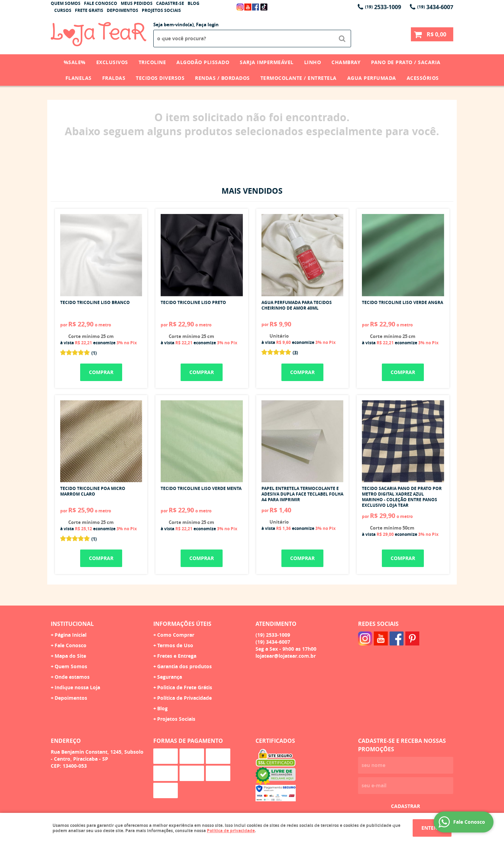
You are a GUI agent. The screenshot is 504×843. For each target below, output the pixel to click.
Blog (194, 3)
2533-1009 (383, 7)
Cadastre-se (170, 3)
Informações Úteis (182, 624)
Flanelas (79, 78)
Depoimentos (122, 10)
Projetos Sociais (161, 10)
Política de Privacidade (184, 698)
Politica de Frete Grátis (185, 687)
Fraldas (114, 78)
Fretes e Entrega (177, 656)
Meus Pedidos (137, 3)
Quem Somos (66, 3)
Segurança (170, 677)
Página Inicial (71, 635)
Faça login (207, 25)
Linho (313, 62)
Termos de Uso (175, 645)
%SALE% (75, 62)
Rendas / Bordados (222, 78)
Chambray (346, 62)
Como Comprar (176, 635)
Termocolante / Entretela (299, 78)
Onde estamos (72, 677)
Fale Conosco (101, 3)
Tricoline (152, 62)
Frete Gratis (89, 10)
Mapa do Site (70, 656)
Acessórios (423, 78)
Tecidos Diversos (160, 78)
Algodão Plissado (203, 62)
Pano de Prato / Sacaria (406, 62)
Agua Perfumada (372, 78)
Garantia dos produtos (184, 666)
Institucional (72, 624)
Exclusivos (112, 62)
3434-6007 (435, 7)
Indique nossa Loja (77, 687)
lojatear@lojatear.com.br (286, 656)
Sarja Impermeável (267, 62)
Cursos (63, 10)
